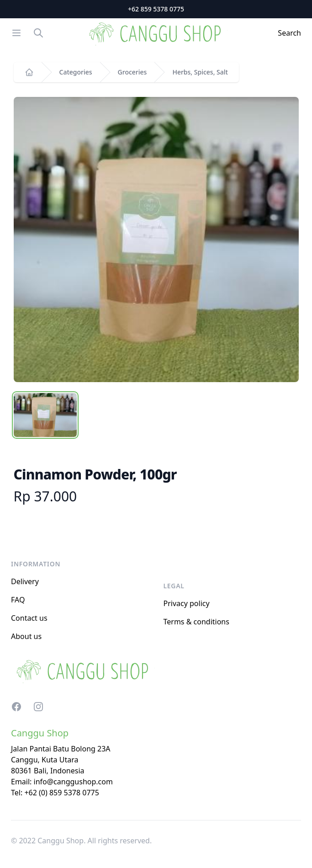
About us (26, 636)
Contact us (29, 618)
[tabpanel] (156, 240)
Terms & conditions (196, 622)
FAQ (18, 600)
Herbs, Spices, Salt (200, 72)
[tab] (45, 415)
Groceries (132, 72)
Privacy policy (187, 603)
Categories (76, 72)
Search (289, 33)
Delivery (25, 581)
